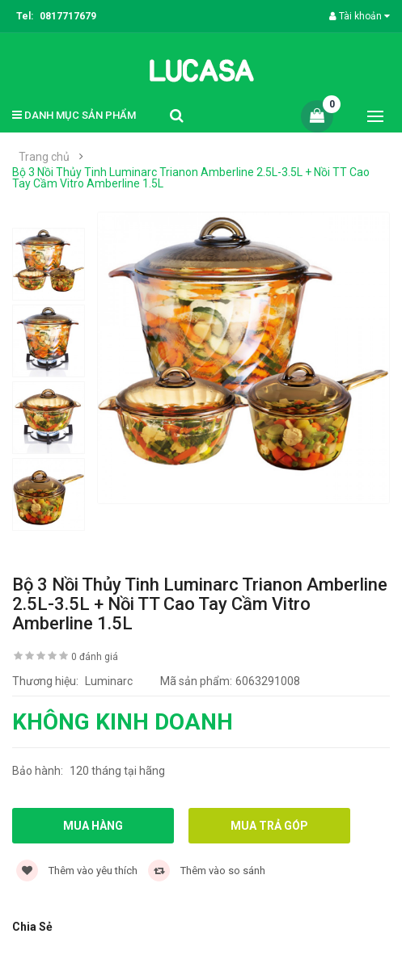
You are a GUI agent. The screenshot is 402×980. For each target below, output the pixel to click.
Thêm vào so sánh (207, 871)
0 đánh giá (95, 657)
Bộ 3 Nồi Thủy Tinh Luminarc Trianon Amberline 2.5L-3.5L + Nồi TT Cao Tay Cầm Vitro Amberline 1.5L (191, 178)
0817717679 (68, 16)
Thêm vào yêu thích (77, 871)
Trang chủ (44, 157)
